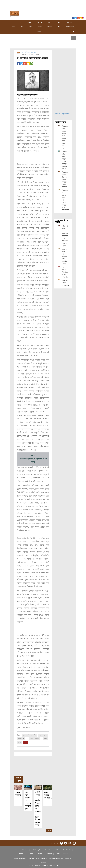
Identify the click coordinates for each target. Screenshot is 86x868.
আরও (49, 830)
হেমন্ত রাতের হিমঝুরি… (48, 795)
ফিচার (14, 27)
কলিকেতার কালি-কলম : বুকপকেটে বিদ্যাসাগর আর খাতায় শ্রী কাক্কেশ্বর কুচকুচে (65, 236)
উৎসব (31, 27)
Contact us (43, 862)
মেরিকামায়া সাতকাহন (34, 738)
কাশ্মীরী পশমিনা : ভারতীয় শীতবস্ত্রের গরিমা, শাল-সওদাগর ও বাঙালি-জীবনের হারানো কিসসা (38, 808)
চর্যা (20, 22)
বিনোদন (50, 22)
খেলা (22, 27)
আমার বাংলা (69, 22)
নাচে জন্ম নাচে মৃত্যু (43, 735)
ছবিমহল (20, 742)
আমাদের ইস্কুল (21, 738)
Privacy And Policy (41, 858)
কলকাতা (29, 22)
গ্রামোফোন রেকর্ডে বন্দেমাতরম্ (66, 283)
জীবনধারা (50, 27)
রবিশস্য (46, 738)
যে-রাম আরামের (18, 793)
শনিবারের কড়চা (70, 27)
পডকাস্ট (39, 31)
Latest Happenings (20, 858)
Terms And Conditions (56, 858)
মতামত (40, 27)
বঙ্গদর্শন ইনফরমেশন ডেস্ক (29, 52)
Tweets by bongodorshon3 (62, 114)
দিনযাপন (66, 854)
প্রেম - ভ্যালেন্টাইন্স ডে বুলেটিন (29, 735)
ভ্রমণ (59, 22)
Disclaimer (68, 858)
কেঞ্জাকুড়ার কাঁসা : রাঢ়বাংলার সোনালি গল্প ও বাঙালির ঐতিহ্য (65, 257)
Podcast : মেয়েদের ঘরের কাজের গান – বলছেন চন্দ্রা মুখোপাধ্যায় (66, 200)
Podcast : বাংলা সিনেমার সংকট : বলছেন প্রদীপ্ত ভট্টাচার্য (65, 180)
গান (59, 27)
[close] (74, 38)
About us (31, 858)
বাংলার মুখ (40, 22)
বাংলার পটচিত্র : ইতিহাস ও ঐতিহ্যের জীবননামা (65, 272)
